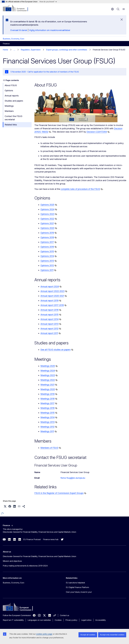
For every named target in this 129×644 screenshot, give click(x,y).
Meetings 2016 (48, 408)
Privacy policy (71, 620)
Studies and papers (14, 101)
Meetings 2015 (48, 413)
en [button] (112, 9)
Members (9, 111)
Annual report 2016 (50, 310)
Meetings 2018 (48, 399)
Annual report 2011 (49, 333)
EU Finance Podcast (32, 539)
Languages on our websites (39, 620)
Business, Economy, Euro (14, 39)
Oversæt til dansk (19, 30)
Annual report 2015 (50, 315)
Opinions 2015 (47, 251)
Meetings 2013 (48, 422)
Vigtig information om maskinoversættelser (50, 30)
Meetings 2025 (48, 366)
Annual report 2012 (49, 329)
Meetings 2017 (47, 403)
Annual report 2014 (50, 319)
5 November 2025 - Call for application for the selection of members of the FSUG (45, 72)
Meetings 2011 (47, 431)
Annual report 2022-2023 (52, 291)
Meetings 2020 (48, 389)
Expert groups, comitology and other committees (67, 50)
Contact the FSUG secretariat (13, 118)
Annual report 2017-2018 (52, 305)
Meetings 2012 (47, 427)
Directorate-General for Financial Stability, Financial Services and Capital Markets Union (39, 556)
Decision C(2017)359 (97, 132)
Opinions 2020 (47, 228)
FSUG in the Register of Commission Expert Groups (59, 493)
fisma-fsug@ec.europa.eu (73, 478)
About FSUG (11, 85)
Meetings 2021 (47, 385)
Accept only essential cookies (112, 635)
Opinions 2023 (47, 214)
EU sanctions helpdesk (75, 583)
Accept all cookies (88, 635)
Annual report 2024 (50, 286)
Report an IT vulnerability (13, 620)
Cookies (58, 620)
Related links (11, 125)
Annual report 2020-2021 (52, 296)
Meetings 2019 (48, 394)
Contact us (65, 615)
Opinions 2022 (47, 219)
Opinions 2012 (47, 265)
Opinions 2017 (47, 242)
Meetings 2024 (48, 371)
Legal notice (86, 620)
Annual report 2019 (50, 300)
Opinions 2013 (47, 261)
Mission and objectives (12, 561)
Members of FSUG (49, 448)
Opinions (9, 91)
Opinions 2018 (47, 237)
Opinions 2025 (47, 205)
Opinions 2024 (47, 209)
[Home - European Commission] (17, 8)
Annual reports (12, 96)
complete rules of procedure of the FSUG (80, 189)
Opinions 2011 (47, 270)
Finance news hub (51, 539)
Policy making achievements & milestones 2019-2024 (25, 566)
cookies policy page (44, 634)
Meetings (9, 106)
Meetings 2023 (48, 375)
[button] (5, 506)
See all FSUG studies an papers (56, 350)
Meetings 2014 (48, 417)
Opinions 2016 (47, 247)
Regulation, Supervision (31, 50)
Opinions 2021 (47, 223)
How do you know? (48, 2)
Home (5, 50)
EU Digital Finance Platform (77, 587)
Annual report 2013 (50, 324)
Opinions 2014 (47, 256)
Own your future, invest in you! (79, 592)
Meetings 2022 (48, 380)
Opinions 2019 (47, 233)
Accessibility (101, 620)
